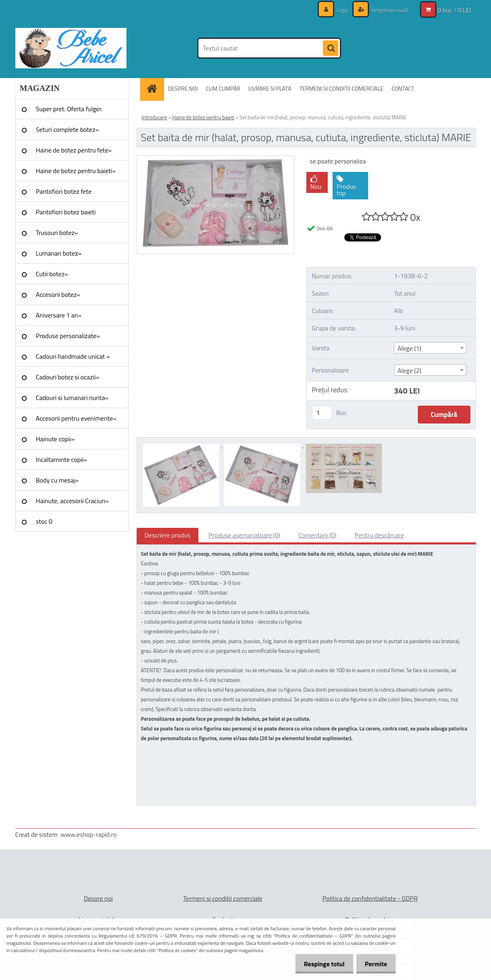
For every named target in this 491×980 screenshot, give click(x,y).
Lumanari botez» (59, 253)
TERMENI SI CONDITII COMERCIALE (341, 88)
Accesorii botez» (58, 294)
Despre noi (98, 898)
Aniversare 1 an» (59, 315)
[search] (331, 49)
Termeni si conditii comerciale (223, 898)
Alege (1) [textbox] (410, 348)
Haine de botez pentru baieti (203, 117)
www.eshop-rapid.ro (89, 834)
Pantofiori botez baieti (66, 212)
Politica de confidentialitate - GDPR (370, 898)
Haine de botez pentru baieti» (76, 171)
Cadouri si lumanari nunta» (72, 398)
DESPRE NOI (183, 88)
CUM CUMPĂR (223, 88)
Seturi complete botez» (67, 129)
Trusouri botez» (57, 233)
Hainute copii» (55, 439)
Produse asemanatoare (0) (244, 535)
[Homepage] (155, 88)
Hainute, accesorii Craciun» (72, 501)
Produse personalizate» (68, 336)
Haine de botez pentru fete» (74, 150)
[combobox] (430, 348)
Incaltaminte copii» (62, 459)
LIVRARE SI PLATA (270, 88)
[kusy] (322, 413)
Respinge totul (319, 964)
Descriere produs (168, 535)
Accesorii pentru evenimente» (76, 418)
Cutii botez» (52, 274)
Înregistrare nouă (387, 10)
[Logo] (71, 48)
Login (338, 10)
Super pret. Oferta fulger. (70, 109)
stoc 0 (44, 521)
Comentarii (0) (317, 535)
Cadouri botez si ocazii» (68, 377)
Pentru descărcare (379, 535)
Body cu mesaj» (57, 480)
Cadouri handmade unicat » (73, 356)
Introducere (155, 117)
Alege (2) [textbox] (410, 370)
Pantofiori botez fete (64, 191)
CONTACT (403, 88)
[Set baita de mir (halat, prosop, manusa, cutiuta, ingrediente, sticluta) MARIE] (216, 159)
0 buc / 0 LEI (454, 10)
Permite (374, 964)
